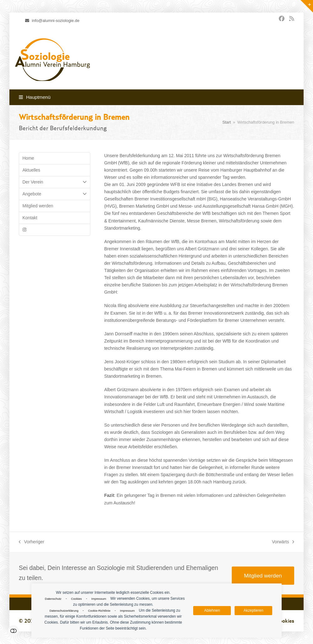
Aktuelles (32, 170)
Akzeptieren (254, 610)
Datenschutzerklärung (64, 611)
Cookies (76, 599)
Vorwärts (283, 542)
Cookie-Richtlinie (99, 611)
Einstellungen (13, 631)
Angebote (55, 194)
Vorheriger (32, 542)
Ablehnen (212, 610)
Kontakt (30, 218)
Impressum (99, 599)
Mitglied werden (38, 206)
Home (28, 158)
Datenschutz (53, 599)
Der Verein (55, 182)
